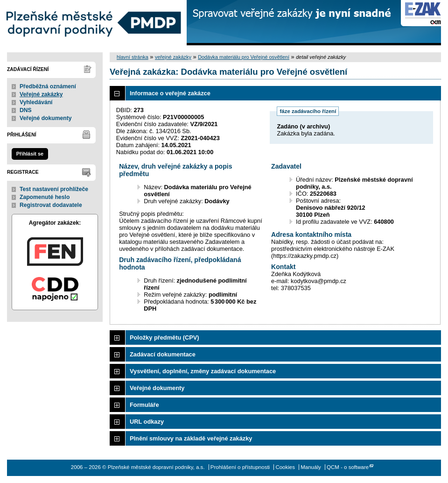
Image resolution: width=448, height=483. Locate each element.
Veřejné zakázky (41, 94)
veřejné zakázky (173, 57)
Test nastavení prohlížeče (54, 189)
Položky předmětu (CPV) (164, 337)
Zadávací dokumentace (163, 354)
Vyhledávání (36, 102)
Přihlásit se (30, 154)
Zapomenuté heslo (45, 197)
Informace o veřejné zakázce (170, 93)
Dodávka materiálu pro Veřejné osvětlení (244, 57)
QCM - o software (348, 467)
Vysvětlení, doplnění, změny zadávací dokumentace (203, 371)
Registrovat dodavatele (51, 205)
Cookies (285, 467)
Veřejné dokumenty (45, 118)
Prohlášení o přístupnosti (240, 467)
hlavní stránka (133, 57)
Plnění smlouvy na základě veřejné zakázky (191, 438)
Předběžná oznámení (48, 86)
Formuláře (144, 405)
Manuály (311, 467)
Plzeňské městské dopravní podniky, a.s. (93, 23)
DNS (26, 110)
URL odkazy (147, 422)
